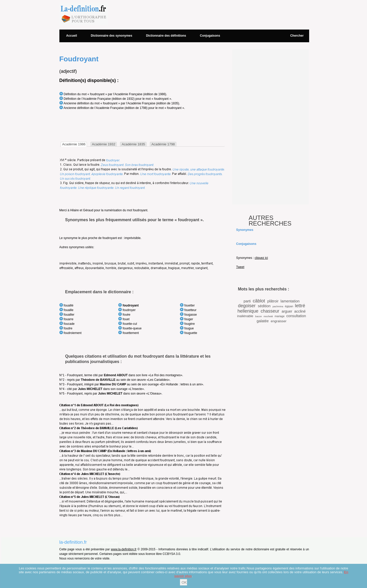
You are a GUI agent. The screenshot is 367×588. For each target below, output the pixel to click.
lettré (300, 306)
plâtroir (273, 301)
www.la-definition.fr (124, 549)
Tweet (240, 267)
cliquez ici (261, 258)
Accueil (72, 36)
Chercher (297, 36)
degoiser (247, 306)
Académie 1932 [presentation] (104, 144)
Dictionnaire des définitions (166, 36)
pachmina (278, 306)
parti (247, 301)
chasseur (270, 311)
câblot (259, 301)
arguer (287, 311)
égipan (289, 306)
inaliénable (245, 316)
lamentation (290, 301)
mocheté (268, 316)
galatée (263, 321)
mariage (280, 316)
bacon (258, 316)
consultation (296, 316)
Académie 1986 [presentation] (74, 144)
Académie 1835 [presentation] (133, 144)
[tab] (74, 144)
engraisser (279, 321)
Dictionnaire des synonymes (112, 36)
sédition (264, 306)
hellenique (248, 311)
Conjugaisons (210, 36)
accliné (300, 311)
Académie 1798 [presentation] (163, 144)
